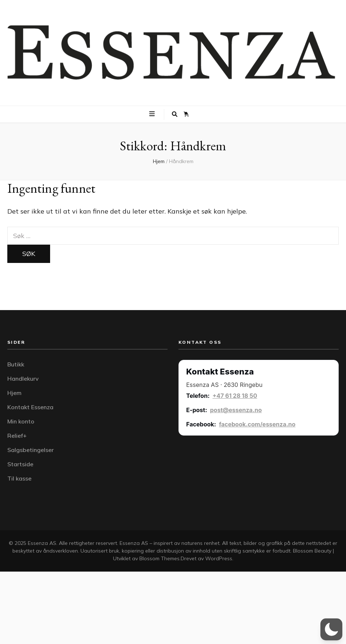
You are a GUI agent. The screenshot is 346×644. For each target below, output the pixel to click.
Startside (20, 464)
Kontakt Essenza (30, 407)
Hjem (14, 393)
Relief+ (17, 436)
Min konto (21, 421)
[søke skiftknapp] (175, 114)
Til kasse (19, 478)
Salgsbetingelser (31, 450)
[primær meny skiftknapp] (153, 114)
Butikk (16, 364)
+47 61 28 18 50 (235, 396)
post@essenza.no (236, 410)
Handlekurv (23, 379)
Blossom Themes (159, 558)
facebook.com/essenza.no (257, 424)
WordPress (219, 558)
